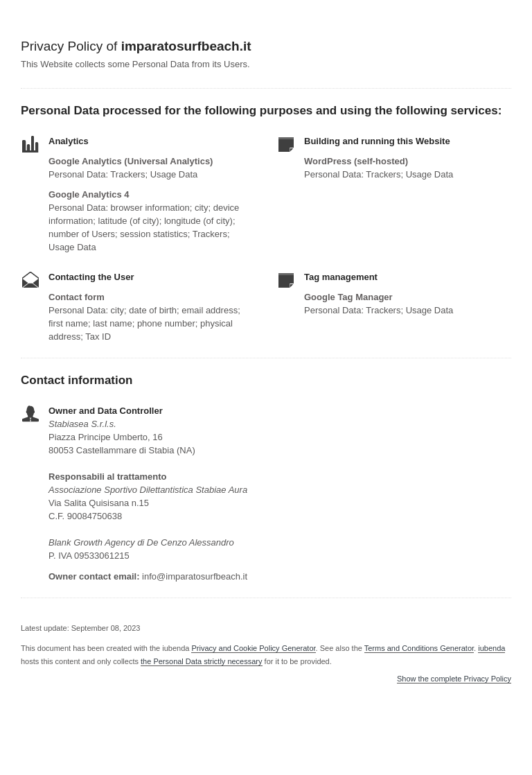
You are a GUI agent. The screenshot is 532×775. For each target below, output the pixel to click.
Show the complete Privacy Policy (454, 679)
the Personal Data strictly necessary (201, 661)
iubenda (491, 648)
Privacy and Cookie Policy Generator (253, 648)
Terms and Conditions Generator (419, 648)
